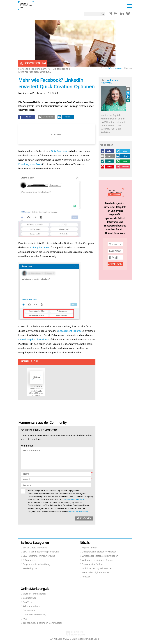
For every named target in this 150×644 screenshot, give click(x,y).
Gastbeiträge (30, 598)
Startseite (23, 69)
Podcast (86, 577)
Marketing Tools (31, 569)
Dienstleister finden (92, 564)
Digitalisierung (61, 69)
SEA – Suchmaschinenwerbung (39, 556)
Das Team (28, 602)
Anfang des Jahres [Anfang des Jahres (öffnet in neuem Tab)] (40, 247)
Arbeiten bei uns (32, 606)
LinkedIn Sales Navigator (113, 68)
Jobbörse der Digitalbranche (97, 569)
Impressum (29, 610)
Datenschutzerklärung (78, 511)
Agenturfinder (89, 548)
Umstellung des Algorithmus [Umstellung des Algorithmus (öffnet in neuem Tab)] (34, 339)
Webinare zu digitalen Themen (98, 560)
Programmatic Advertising (37, 564)
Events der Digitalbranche (96, 573)
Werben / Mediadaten (34, 594)
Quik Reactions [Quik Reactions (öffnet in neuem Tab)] (59, 151)
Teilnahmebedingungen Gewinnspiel (42, 623)
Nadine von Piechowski (110, 81)
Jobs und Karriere (41, 69)
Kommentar (27, 446)
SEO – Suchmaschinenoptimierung (41, 552)
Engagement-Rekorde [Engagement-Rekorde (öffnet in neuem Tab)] (70, 331)
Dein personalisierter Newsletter (99, 552)
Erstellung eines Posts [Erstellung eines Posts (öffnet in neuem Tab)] (30, 164)
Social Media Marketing (35, 548)
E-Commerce (29, 560)
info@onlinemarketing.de (73, 499)
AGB (25, 619)
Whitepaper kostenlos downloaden (100, 556)
